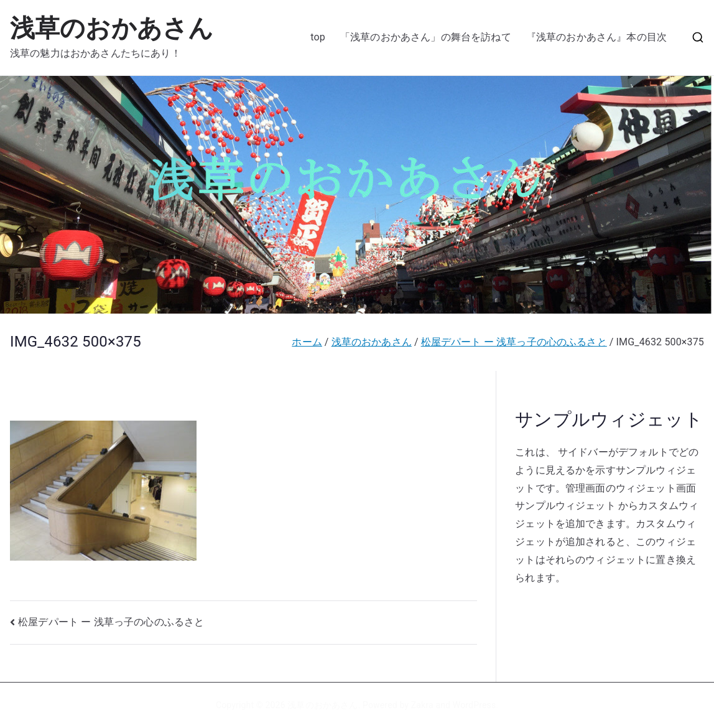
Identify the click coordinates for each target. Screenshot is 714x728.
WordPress (474, 705)
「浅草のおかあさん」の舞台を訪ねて (426, 37)
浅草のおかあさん (112, 28)
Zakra (422, 705)
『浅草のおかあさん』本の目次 (596, 37)
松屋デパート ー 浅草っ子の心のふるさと (111, 622)
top (318, 37)
